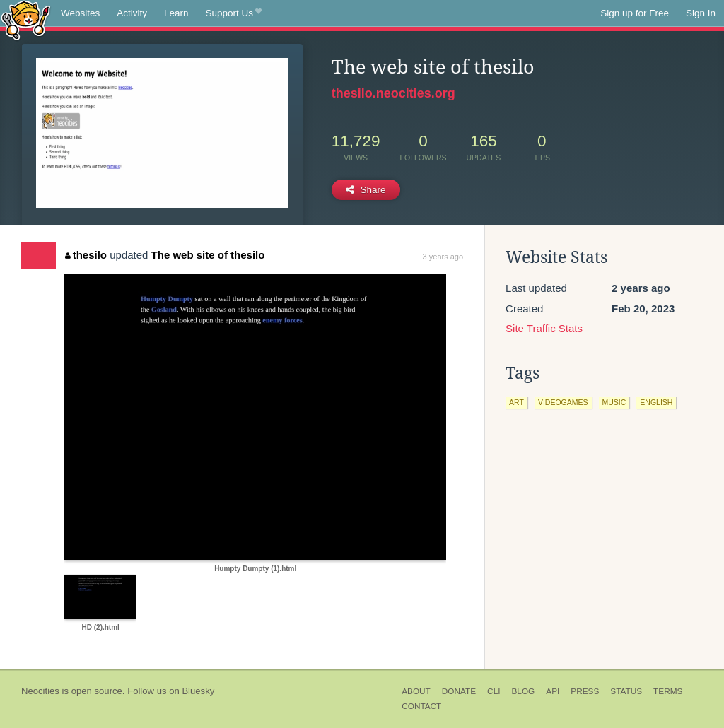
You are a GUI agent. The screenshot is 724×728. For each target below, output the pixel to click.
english (656, 402)
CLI (494, 691)
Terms (668, 691)
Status (626, 691)
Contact (421, 706)
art (516, 402)
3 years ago (443, 257)
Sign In (701, 13)
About (416, 691)
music (614, 402)
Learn (176, 13)
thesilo (86, 255)
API (553, 691)
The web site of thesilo (208, 255)
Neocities (40, 691)
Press (585, 691)
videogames (563, 402)
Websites (80, 13)
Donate (459, 691)
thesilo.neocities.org (393, 93)
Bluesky (198, 691)
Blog (523, 691)
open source (97, 691)
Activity (132, 13)
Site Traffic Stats (544, 328)
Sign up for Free (635, 13)
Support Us (234, 13)
